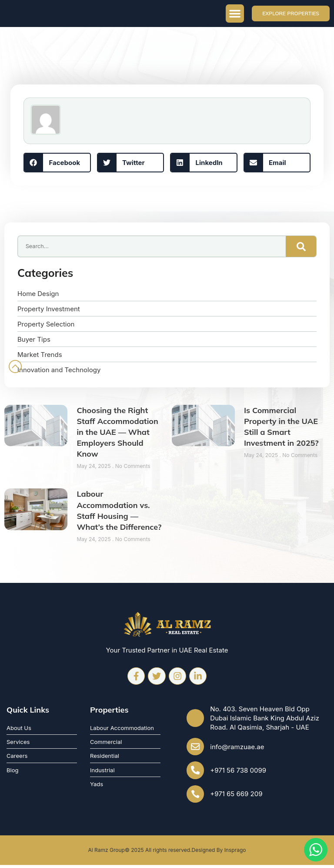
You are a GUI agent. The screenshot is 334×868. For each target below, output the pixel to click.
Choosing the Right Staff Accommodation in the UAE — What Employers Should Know (117, 432)
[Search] (301, 246)
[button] (235, 13)
